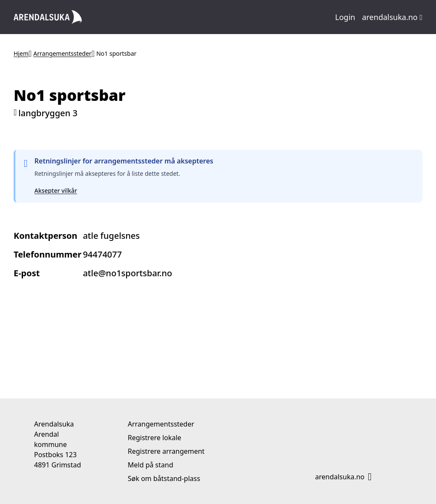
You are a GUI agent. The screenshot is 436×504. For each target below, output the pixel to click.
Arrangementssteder (62, 53)
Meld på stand (151, 465)
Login (345, 17)
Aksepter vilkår (56, 190)
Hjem (21, 53)
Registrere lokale (155, 438)
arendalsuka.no (392, 17)
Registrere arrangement (166, 451)
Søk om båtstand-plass (164, 478)
